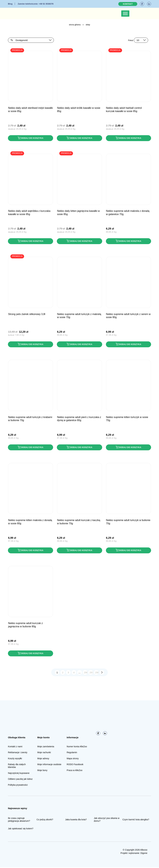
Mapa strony (73, 759)
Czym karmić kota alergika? (136, 820)
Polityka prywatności (18, 786)
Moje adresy (43, 759)
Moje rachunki (44, 753)
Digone (144, 854)
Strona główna (75, 25)
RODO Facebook (75, 765)
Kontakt (128, 4)
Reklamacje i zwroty (18, 753)
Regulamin (72, 753)
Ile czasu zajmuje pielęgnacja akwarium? (19, 820)
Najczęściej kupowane (19, 774)
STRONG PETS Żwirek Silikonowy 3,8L (27, 314)
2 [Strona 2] (63, 673)
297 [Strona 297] (91, 673)
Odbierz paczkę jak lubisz (20, 780)
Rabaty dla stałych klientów (17, 767)
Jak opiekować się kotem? (21, 829)
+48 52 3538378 (35, 4)
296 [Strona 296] (86, 673)
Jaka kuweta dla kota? (76, 820)
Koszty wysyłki (15, 759)
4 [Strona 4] (74, 673)
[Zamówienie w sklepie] (31, 40)
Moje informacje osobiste (49, 765)
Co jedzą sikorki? (45, 820)
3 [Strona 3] (68, 673)
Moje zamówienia (46, 747)
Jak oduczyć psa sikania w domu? (107, 820)
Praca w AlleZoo (74, 771)
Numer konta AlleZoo (77, 747)
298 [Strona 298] (97, 673)
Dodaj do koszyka (31, 138)
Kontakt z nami (15, 747)
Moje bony (42, 771)
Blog (10, 4)
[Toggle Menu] (125, 13)
